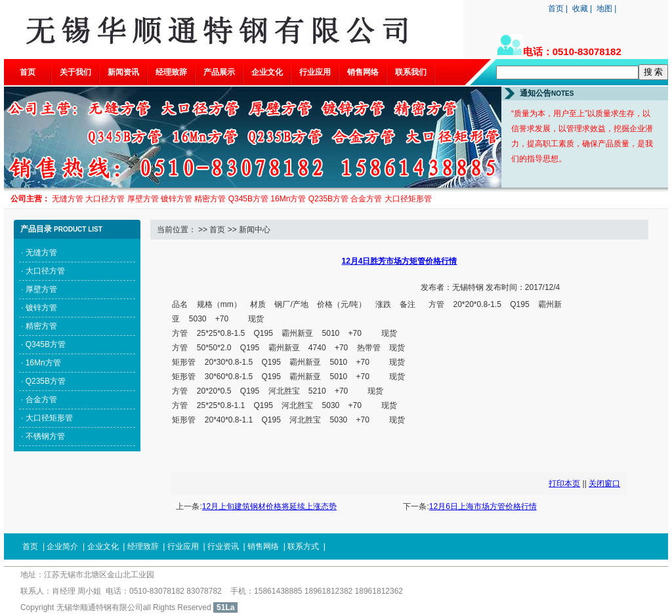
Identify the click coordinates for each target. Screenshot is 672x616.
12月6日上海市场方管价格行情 (483, 506)
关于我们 (75, 72)
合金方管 (41, 400)
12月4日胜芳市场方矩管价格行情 (399, 261)
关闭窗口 (604, 483)
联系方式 (303, 546)
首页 (556, 9)
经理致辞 (171, 72)
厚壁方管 (41, 289)
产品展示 (219, 72)
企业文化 (267, 72)
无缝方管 (41, 253)
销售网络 (363, 72)
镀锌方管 (41, 308)
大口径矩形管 (49, 418)
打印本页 (564, 483)
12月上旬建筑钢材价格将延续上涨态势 (269, 506)
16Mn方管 (43, 363)
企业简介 (62, 546)
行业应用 (315, 72)
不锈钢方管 (45, 436)
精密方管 (41, 326)
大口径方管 (45, 271)
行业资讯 (223, 546)
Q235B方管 (46, 381)
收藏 (580, 9)
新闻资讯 (123, 72)
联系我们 (411, 72)
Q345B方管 (46, 344)
